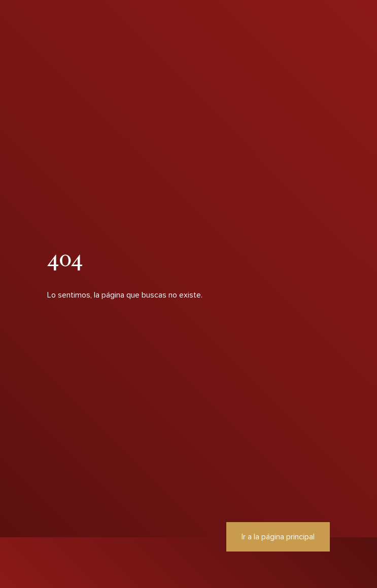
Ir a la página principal (278, 537)
